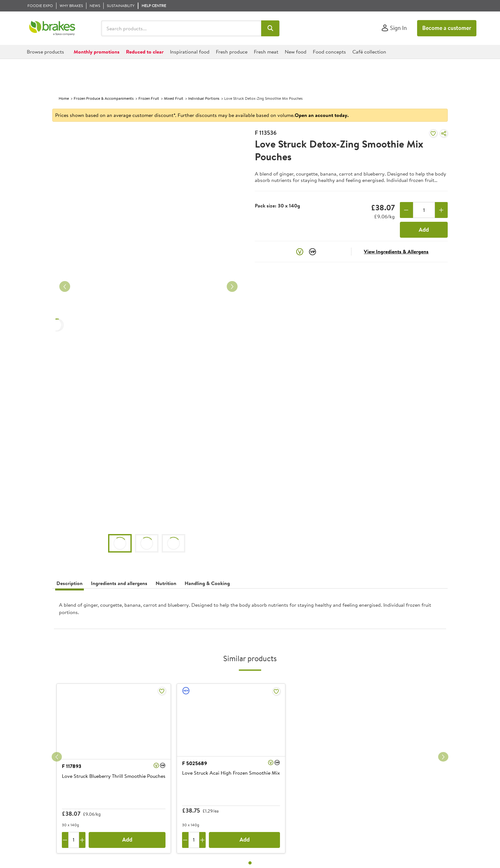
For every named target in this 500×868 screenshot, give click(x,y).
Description (70, 583)
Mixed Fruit (174, 98)
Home (64, 98)
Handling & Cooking (207, 583)
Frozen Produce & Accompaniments (104, 98)
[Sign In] (394, 28)
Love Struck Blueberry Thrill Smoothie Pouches (114, 776)
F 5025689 (195, 763)
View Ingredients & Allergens (396, 251)
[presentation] (250, 611)
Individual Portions (204, 98)
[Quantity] (424, 210)
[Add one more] (441, 210)
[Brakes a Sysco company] (52, 28)
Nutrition (166, 583)
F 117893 (72, 766)
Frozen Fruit (149, 98)
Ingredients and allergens (119, 583)
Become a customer (447, 28)
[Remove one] (406, 210)
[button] (270, 28)
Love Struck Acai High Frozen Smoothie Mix (231, 773)
